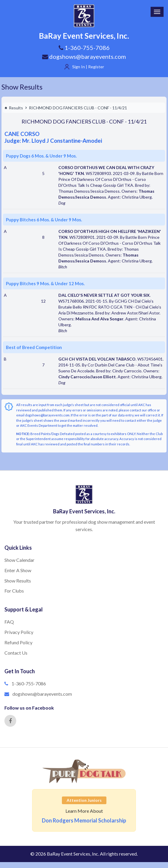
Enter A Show (18, 570)
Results (14, 108)
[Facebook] (10, 721)
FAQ (9, 622)
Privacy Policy (19, 632)
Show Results (22, 87)
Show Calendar (19, 560)
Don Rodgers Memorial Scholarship (84, 820)
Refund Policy (18, 642)
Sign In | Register (88, 67)
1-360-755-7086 (29, 683)
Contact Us (16, 653)
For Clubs (14, 591)
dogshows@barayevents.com (84, 56)
